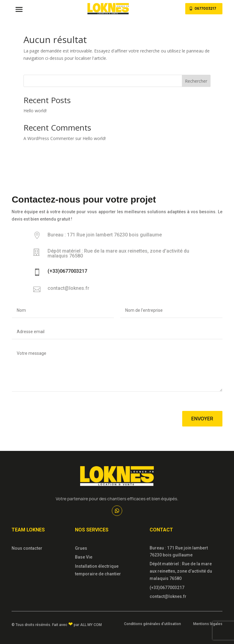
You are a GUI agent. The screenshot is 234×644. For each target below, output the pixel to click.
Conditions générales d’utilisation (152, 624)
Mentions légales (208, 624)
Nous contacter (27, 548)
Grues (81, 548)
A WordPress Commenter (49, 138)
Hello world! (35, 111)
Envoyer (202, 419)
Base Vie (84, 557)
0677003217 (205, 8)
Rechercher (196, 81)
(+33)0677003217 (167, 588)
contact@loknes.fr (168, 596)
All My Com (91, 625)
